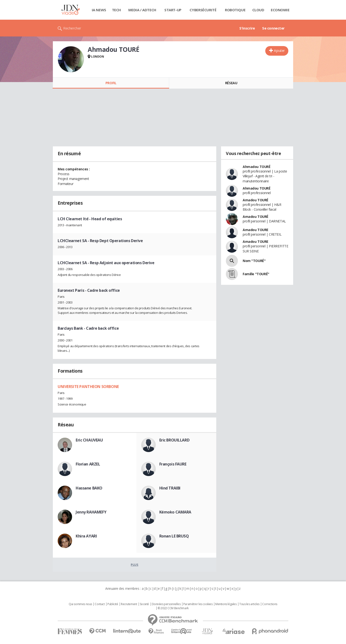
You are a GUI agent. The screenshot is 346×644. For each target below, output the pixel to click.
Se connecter (273, 28)
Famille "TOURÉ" (256, 274)
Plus (134, 565)
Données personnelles (166, 604)
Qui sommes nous (80, 604)
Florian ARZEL (88, 464)
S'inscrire (247, 28)
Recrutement (129, 604)
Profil (111, 83)
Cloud (258, 10)
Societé (144, 604)
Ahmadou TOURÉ (257, 167)
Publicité (113, 604)
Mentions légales (226, 604)
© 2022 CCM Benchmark (173, 608)
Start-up (173, 10)
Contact (100, 604)
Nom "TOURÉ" (254, 261)
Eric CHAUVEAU (89, 440)
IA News (99, 10)
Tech (116, 10)
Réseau (231, 83)
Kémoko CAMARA (175, 512)
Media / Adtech (142, 10)
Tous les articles (249, 604)
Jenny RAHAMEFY (91, 512)
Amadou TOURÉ (256, 200)
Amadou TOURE (256, 230)
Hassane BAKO (89, 488)
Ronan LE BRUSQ (174, 536)
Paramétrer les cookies (198, 604)
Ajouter (279, 51)
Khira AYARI (86, 536)
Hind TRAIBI (170, 488)
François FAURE (173, 464)
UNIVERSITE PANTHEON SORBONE (88, 387)
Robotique (235, 10)
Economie (280, 10)
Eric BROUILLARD (174, 440)
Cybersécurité (203, 10)
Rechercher (72, 28)
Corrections (270, 604)
